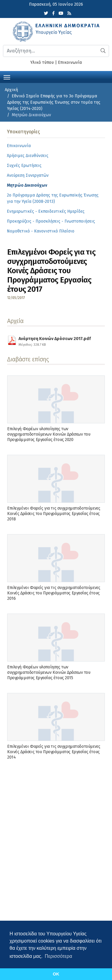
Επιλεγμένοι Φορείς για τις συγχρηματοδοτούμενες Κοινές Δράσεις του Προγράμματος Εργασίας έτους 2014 (54, 752)
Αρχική (11, 90)
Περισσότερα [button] (59, 956)
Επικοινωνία (70, 62)
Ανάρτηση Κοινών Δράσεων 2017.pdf (55, 341)
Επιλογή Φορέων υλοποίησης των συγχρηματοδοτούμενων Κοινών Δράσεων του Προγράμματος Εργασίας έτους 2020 (49, 434)
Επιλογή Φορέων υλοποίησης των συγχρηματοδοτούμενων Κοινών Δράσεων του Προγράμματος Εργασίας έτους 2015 (49, 672)
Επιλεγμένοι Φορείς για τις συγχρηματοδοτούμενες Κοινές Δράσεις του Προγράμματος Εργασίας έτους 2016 (54, 593)
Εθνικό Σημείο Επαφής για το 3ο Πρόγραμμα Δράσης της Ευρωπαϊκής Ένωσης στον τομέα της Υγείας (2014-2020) (54, 102)
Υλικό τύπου (42, 62)
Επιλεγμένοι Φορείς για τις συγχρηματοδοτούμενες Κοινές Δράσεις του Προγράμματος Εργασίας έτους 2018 (54, 514)
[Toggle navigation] (7, 77)
